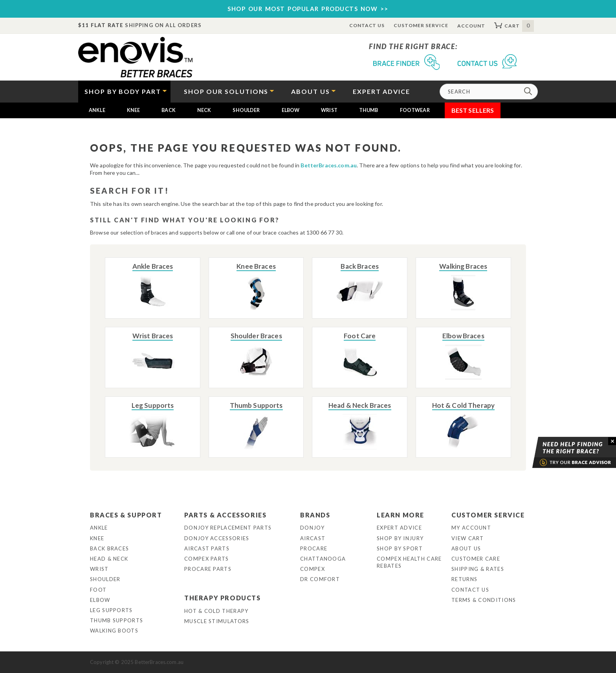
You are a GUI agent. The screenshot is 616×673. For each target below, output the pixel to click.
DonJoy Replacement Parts (228, 528)
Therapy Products (223, 598)
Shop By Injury (400, 538)
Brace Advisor (564, 453)
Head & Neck (109, 559)
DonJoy (312, 528)
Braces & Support (126, 515)
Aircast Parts (207, 548)
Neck (204, 110)
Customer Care (476, 559)
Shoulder (246, 110)
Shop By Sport (400, 548)
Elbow (291, 110)
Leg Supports (111, 610)
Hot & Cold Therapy (216, 611)
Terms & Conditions (484, 600)
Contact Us (367, 25)
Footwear (415, 110)
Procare (314, 548)
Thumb (369, 110)
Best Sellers (473, 110)
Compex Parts (207, 559)
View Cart (468, 538)
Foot (98, 590)
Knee (134, 110)
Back (169, 110)
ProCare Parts (208, 569)
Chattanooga (323, 559)
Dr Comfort (320, 579)
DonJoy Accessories (217, 538)
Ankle (97, 110)
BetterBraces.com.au (329, 165)
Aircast (313, 538)
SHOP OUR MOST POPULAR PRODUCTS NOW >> (308, 9)
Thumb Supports (116, 620)
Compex (313, 569)
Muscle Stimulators (217, 621)
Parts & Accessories (225, 515)
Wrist (329, 110)
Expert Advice (399, 528)
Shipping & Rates (478, 569)
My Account (471, 528)
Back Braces (109, 548)
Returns (464, 579)
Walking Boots (114, 631)
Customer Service (421, 25)
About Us (466, 548)
